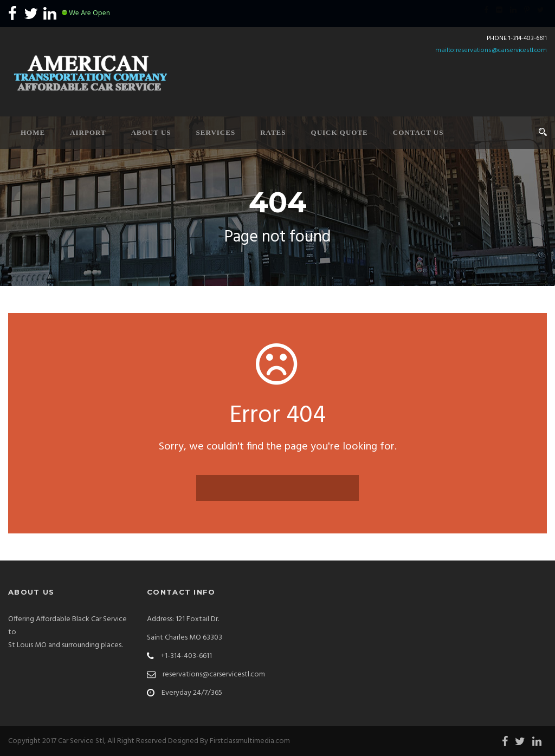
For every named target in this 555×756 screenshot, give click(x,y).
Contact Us (418, 132)
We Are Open (89, 13)
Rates (273, 132)
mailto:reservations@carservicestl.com (491, 50)
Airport (88, 132)
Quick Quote (340, 132)
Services (216, 132)
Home (33, 132)
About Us (151, 132)
